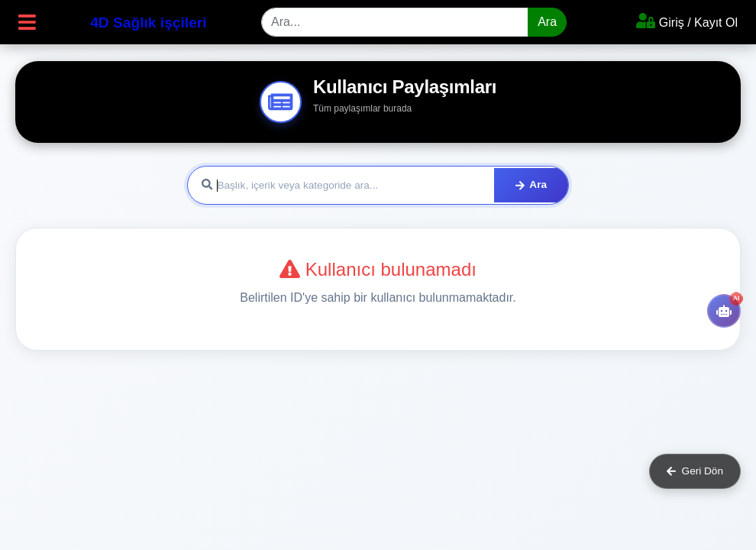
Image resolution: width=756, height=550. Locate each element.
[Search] (395, 22)
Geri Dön (695, 471)
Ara (547, 22)
